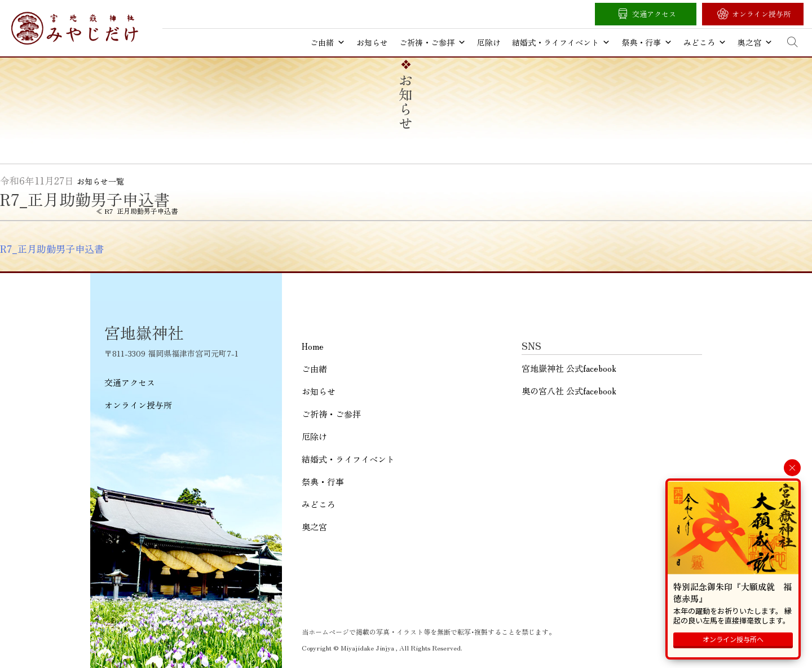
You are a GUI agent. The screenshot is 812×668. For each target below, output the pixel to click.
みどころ (705, 42)
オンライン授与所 (761, 14)
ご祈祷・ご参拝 (433, 42)
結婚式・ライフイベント (561, 42)
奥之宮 (755, 42)
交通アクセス (654, 14)
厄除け (489, 42)
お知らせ (372, 42)
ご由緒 (328, 42)
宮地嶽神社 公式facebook (569, 368)
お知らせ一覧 (100, 181)
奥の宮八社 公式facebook (569, 391)
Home (313, 346)
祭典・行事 (647, 42)
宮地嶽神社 (75, 28)
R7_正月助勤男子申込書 (52, 249)
